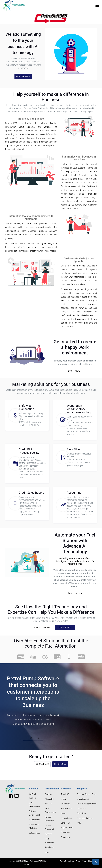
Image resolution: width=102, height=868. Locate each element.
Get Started (23, 76)
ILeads (64, 813)
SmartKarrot (66, 837)
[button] (96, 862)
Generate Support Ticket (87, 794)
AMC (79, 823)
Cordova (48, 794)
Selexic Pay (66, 804)
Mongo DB (49, 799)
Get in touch (65, 627)
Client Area (81, 813)
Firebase (48, 834)
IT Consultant (35, 820)
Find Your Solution (40, 627)
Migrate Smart (67, 828)
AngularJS (49, 847)
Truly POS (65, 794)
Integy (63, 799)
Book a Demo (42, 764)
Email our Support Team (87, 804)
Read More (33, 738)
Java (47, 852)
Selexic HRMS (67, 809)
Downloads (81, 809)
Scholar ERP (66, 823)
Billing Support (83, 799)
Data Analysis (35, 833)
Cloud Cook (66, 832)
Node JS (48, 804)
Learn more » (75, 371)
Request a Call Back (85, 818)
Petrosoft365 (66, 818)
